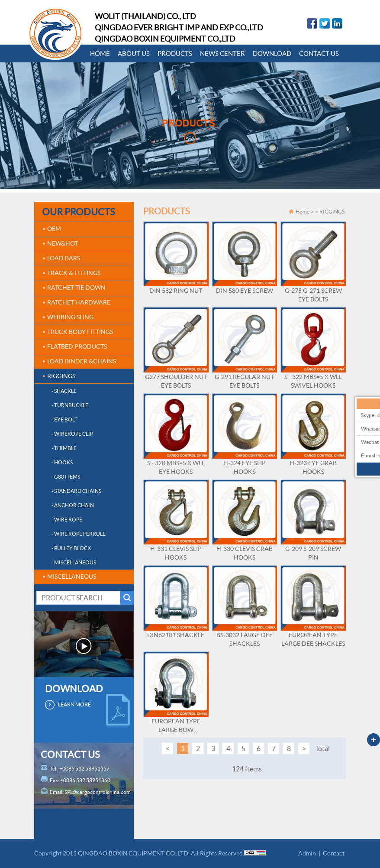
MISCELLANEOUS (72, 577)
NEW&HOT (63, 243)
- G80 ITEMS (66, 477)
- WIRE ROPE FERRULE (79, 534)
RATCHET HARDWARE (79, 302)
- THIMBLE (64, 448)
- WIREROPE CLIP (72, 434)
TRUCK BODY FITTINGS (80, 332)
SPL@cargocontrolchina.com (98, 792)
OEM (54, 229)
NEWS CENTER (222, 53)
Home (303, 212)
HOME (100, 53)
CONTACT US (319, 53)
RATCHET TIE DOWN (76, 288)
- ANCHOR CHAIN (73, 505)
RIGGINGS (61, 376)
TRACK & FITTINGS (74, 273)
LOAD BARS (64, 258)
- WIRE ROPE (67, 520)
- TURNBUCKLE (70, 405)
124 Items (247, 769)
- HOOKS (62, 462)
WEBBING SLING (70, 317)
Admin (307, 853)
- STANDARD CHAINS (76, 491)
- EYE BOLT (64, 419)
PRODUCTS (175, 53)
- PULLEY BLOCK (71, 548)
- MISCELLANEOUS (74, 562)
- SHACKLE (64, 391)
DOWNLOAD (272, 53)
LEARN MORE (74, 704)
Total (322, 748)
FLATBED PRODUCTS (77, 347)
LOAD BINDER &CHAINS (82, 361)
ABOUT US (134, 53)
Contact (334, 853)
